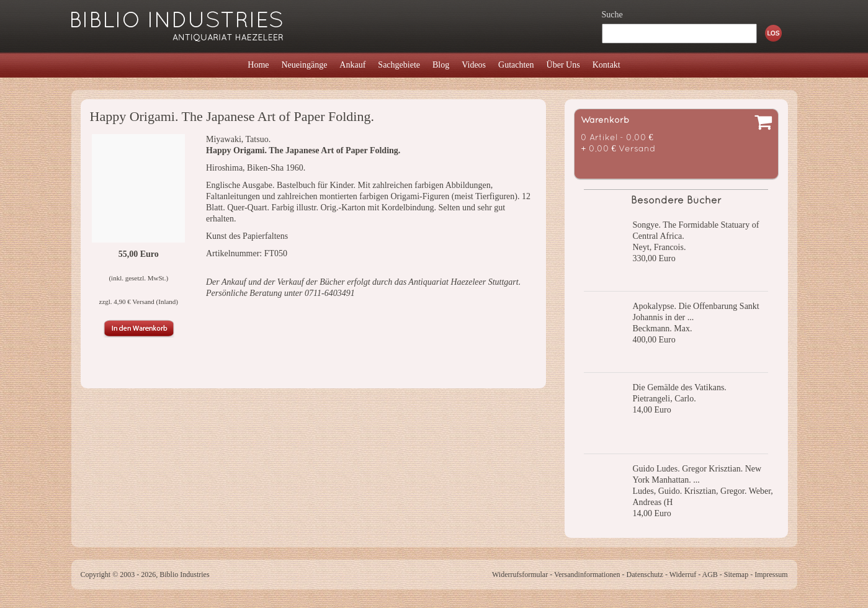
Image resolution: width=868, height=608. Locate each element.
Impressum (771, 574)
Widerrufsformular (520, 574)
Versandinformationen (587, 574)
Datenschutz (645, 574)
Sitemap (736, 574)
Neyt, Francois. (660, 247)
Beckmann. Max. (663, 329)
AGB (710, 574)
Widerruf (683, 574)
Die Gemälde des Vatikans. (680, 387)
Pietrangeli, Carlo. (664, 399)
